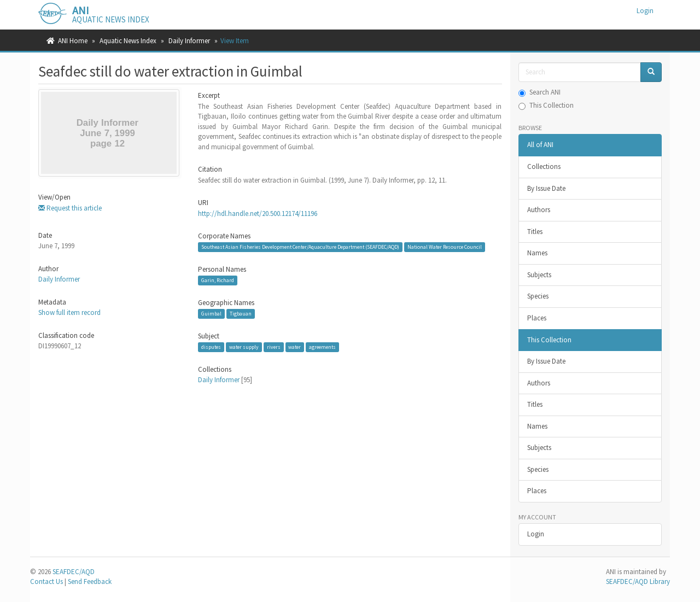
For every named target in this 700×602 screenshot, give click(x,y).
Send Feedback (90, 581)
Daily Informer (189, 41)
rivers (274, 347)
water (294, 347)
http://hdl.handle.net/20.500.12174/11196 (258, 214)
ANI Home (73, 41)
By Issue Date (546, 188)
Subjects (539, 275)
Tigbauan (241, 314)
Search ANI (539, 92)
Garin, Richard (218, 280)
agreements (322, 347)
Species (538, 296)
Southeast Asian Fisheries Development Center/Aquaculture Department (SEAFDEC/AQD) (300, 247)
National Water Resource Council (445, 247)
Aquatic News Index (128, 41)
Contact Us (46, 581)
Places (537, 318)
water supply (244, 347)
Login (536, 534)
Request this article (70, 208)
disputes (211, 347)
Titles (535, 232)
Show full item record (69, 312)
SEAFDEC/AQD (74, 572)
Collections (544, 166)
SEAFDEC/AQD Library (638, 581)
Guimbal (211, 314)
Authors (539, 210)
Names (537, 253)
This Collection (546, 105)
